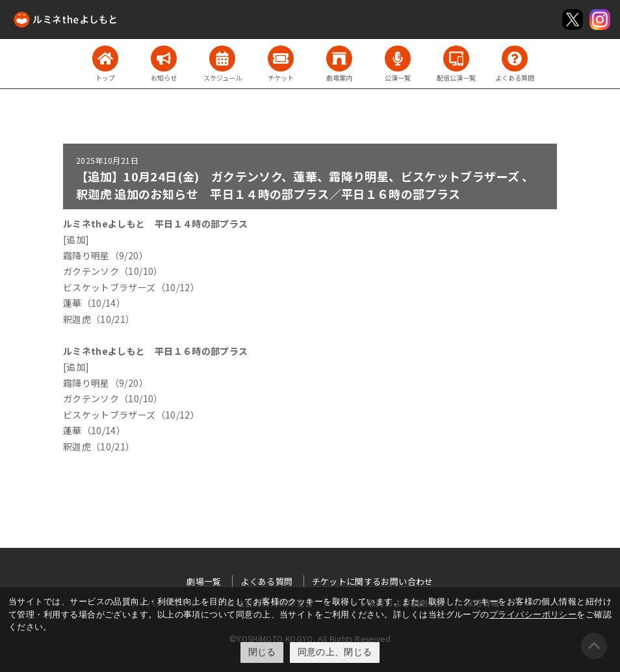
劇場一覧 (204, 581)
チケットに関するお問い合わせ (373, 581)
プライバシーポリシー (533, 614)
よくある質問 (266, 581)
